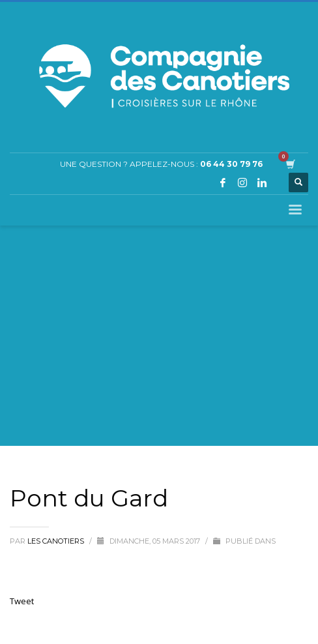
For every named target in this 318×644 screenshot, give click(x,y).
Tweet (22, 601)
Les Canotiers (57, 541)
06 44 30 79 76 (231, 164)
